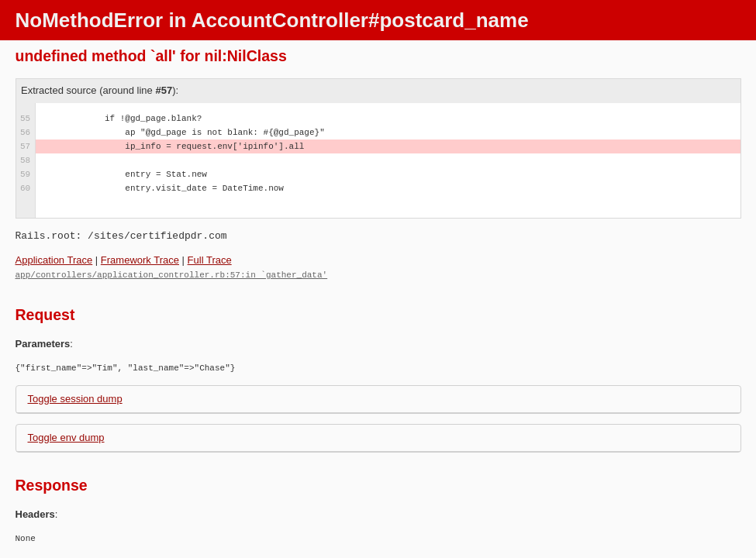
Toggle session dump (75, 398)
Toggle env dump (66, 437)
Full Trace (210, 260)
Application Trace (54, 260)
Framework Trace (140, 260)
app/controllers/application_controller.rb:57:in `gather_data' (172, 274)
